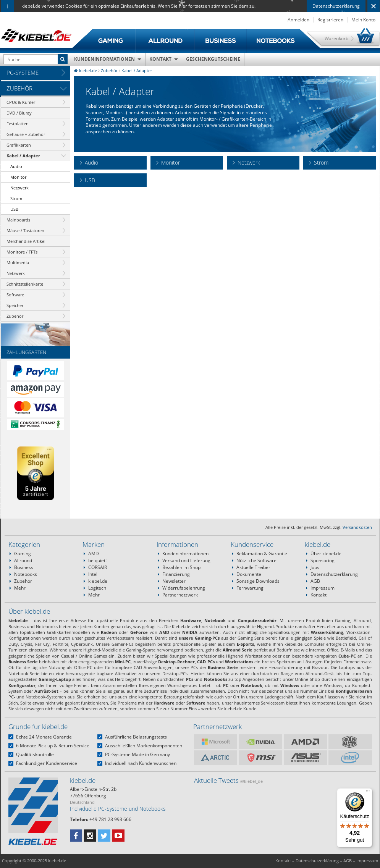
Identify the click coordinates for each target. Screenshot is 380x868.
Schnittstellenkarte (25, 284)
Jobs (315, 567)
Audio (16, 166)
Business (24, 567)
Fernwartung (250, 588)
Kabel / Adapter (23, 156)
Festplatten (18, 124)
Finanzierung (176, 574)
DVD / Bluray (19, 113)
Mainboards (18, 220)
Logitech (97, 588)
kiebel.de (98, 581)
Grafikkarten (19, 145)
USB (14, 209)
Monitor (18, 177)
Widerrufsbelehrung (184, 588)
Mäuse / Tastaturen (25, 230)
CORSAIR (98, 567)
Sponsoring (323, 560)
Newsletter (174, 581)
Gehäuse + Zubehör (26, 134)
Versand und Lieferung (186, 560)
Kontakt (160, 59)
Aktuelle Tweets (228, 780)
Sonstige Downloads (258, 581)
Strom (16, 198)
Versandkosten (357, 527)
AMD (94, 554)
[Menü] (368, 793)
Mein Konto (363, 20)
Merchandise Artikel (26, 241)
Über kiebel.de (326, 554)
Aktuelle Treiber (253, 567)
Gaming (23, 554)
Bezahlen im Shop (181, 567)
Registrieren (330, 20)
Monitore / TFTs (22, 252)
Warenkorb (336, 38)
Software (15, 295)
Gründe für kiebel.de (38, 727)
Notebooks (26, 574)
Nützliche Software (256, 560)
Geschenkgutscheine (213, 59)
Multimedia (18, 263)
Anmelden (298, 20)
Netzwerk (19, 188)
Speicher (15, 305)
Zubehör (19, 88)
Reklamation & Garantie (262, 554)
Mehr (20, 588)
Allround (23, 560)
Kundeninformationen (104, 59)
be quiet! (97, 560)
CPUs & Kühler (21, 102)
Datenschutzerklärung (336, 6)
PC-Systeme (23, 73)
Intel (93, 574)
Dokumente (249, 574)
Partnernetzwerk (180, 595)
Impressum (323, 588)
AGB (315, 581)
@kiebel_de (251, 781)
